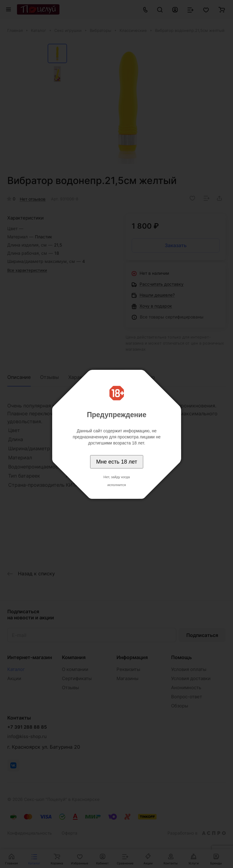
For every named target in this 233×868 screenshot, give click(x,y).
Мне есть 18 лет (117, 462)
